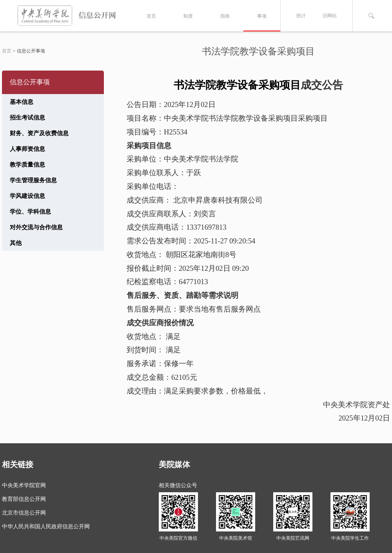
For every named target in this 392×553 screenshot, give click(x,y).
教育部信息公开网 (24, 499)
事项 (262, 16)
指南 (225, 16)
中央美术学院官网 (24, 485)
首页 (151, 16)
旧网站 (330, 16)
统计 (301, 16)
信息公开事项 (31, 51)
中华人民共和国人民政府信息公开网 (46, 526)
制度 (188, 16)
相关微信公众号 (178, 485)
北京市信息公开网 (24, 513)
